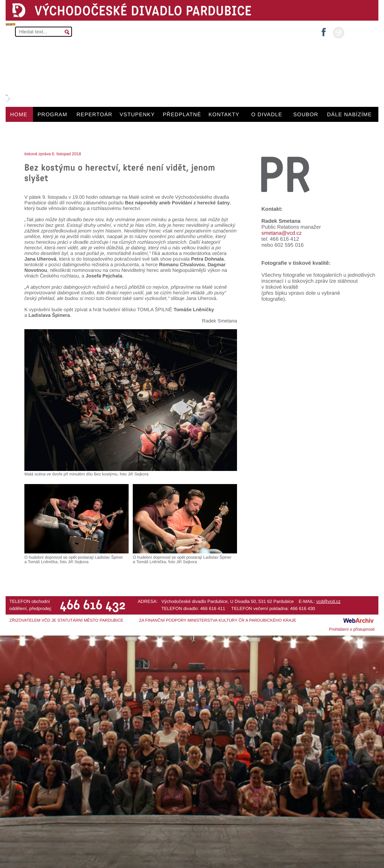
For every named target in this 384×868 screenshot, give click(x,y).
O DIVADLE (267, 114)
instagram (339, 33)
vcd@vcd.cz (328, 601)
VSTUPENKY (137, 114)
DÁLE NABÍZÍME (349, 114)
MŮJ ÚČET (361, 32)
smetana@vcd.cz (282, 233)
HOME (19, 114)
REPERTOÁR (94, 114)
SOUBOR (306, 114)
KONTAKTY (224, 114)
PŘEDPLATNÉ (182, 114)
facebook (324, 30)
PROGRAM (52, 114)
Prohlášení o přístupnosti (352, 630)
